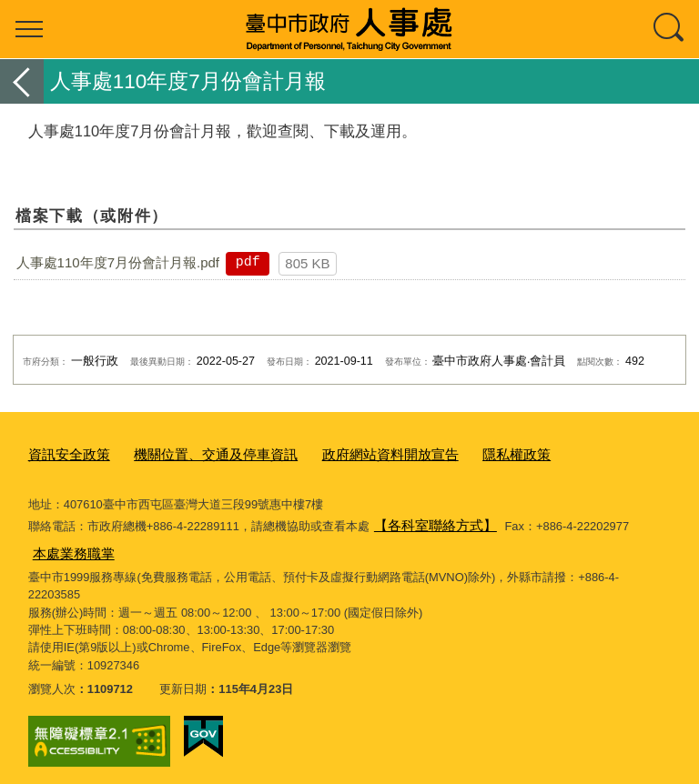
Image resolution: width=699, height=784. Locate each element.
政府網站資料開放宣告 (349, 453)
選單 (29, 29)
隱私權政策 (461, 453)
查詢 (670, 29)
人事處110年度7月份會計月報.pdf (118, 262)
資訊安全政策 (64, 453)
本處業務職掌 (68, 546)
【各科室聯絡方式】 (427, 522)
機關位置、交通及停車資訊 (194, 453)
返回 (22, 81)
